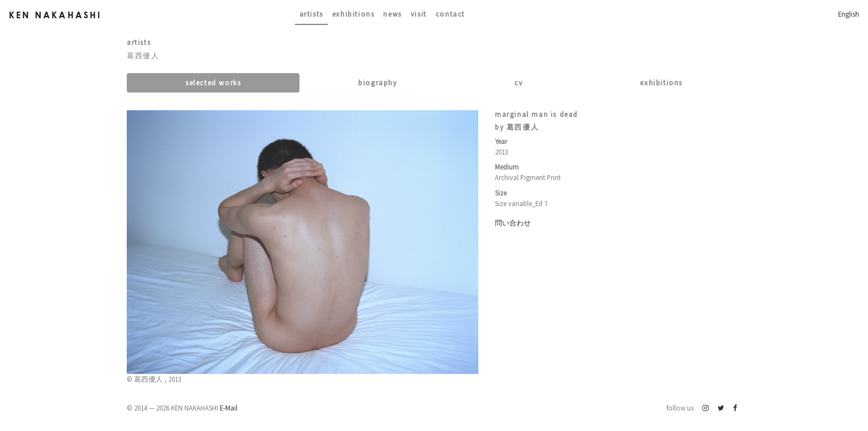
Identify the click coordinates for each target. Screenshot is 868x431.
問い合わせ (513, 223)
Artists (311, 14)
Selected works (213, 83)
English (849, 14)
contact (450, 14)
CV (518, 83)
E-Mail (229, 408)
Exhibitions (353, 14)
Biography (378, 83)
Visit (419, 14)
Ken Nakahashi (55, 15)
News (392, 14)
